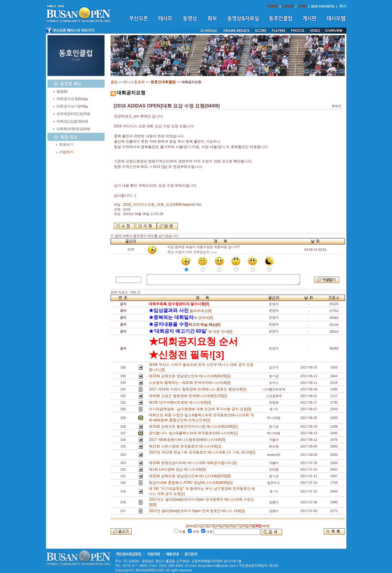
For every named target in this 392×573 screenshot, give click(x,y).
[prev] (190, 526)
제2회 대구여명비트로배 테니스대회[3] (181, 402)
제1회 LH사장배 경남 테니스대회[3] (178, 469)
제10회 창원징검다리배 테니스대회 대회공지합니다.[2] (194, 463)
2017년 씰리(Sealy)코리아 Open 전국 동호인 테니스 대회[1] (198, 511)
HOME (272, 6)
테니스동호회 (134, 82)
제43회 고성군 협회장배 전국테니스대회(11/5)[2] (189, 396)
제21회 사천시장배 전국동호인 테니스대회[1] (186, 446)
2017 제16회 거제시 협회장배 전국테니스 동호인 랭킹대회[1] (199, 389)
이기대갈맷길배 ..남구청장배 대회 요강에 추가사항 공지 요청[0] (201, 409)
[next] (265, 526)
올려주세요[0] (180, 311)
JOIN (302, 6)
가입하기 (66, 152)
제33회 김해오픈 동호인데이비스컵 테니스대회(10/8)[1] (194, 426)
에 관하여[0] (181, 318)
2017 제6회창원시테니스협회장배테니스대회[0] (188, 440)
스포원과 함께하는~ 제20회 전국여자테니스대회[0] (190, 383)
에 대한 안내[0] (190, 332)
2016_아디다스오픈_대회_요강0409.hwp (156, 205)
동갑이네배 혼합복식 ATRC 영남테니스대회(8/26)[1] (191, 483)
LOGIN (288, 6)
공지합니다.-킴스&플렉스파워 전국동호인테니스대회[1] (194, 433)
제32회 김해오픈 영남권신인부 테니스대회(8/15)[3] (191, 476)
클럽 (114, 82)
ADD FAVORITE (323, 6)
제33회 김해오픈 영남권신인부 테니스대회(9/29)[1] (191, 376)
